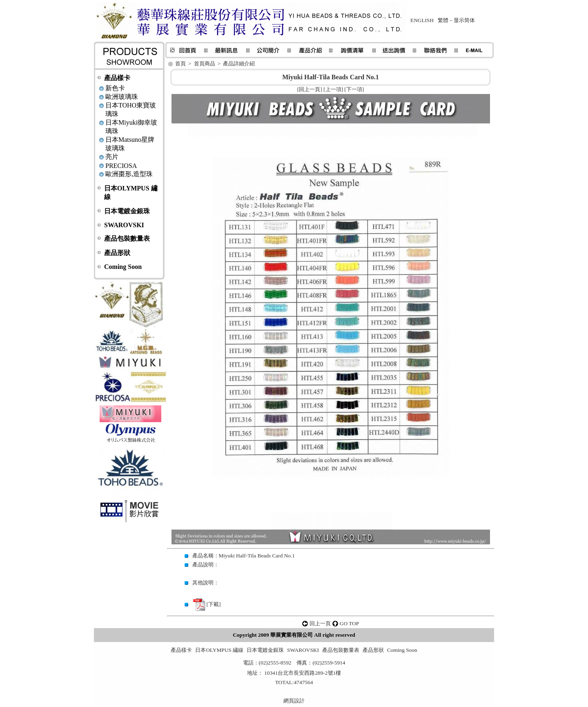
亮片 (112, 157)
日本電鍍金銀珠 (127, 211)
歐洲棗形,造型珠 (129, 174)
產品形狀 (117, 253)
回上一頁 (310, 89)
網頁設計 (294, 701)
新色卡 (115, 88)
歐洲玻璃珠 (122, 97)
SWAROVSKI (124, 225)
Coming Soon (123, 267)
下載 (214, 604)
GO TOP (349, 623)
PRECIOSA (121, 166)
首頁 (180, 64)
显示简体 (464, 20)
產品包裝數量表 (127, 238)
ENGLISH (422, 20)
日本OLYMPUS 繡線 (219, 650)
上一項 (333, 89)
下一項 (354, 89)
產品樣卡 (117, 78)
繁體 (443, 20)
